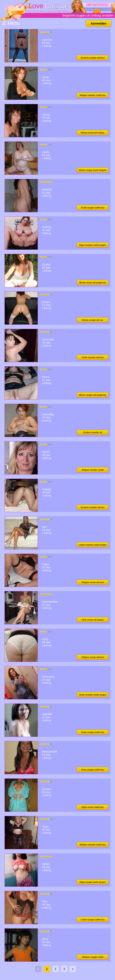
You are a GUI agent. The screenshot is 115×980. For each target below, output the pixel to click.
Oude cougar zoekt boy (93, 208)
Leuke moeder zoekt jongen (93, 545)
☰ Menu (11, 23)
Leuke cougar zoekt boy (93, 919)
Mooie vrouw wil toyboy (93, 133)
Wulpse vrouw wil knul (93, 582)
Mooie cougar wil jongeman (93, 395)
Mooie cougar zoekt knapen (93, 170)
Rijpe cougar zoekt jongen (93, 882)
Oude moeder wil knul (93, 357)
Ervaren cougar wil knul (93, 58)
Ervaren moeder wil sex (93, 507)
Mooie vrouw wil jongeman (93, 282)
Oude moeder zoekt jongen (93, 695)
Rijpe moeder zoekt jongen (93, 245)
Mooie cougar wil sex (93, 320)
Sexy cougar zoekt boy (93, 770)
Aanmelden (98, 23)
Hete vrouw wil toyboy (93, 620)
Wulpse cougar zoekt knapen (93, 958)
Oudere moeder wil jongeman (93, 433)
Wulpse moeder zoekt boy (93, 95)
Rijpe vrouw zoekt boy (93, 807)
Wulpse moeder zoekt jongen (93, 471)
